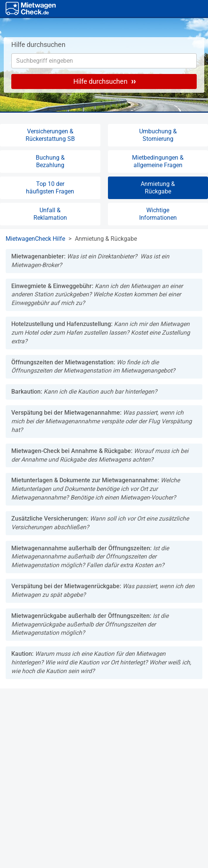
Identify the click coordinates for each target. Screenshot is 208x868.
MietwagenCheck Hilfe (35, 239)
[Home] (31, 8)
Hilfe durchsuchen (105, 81)
